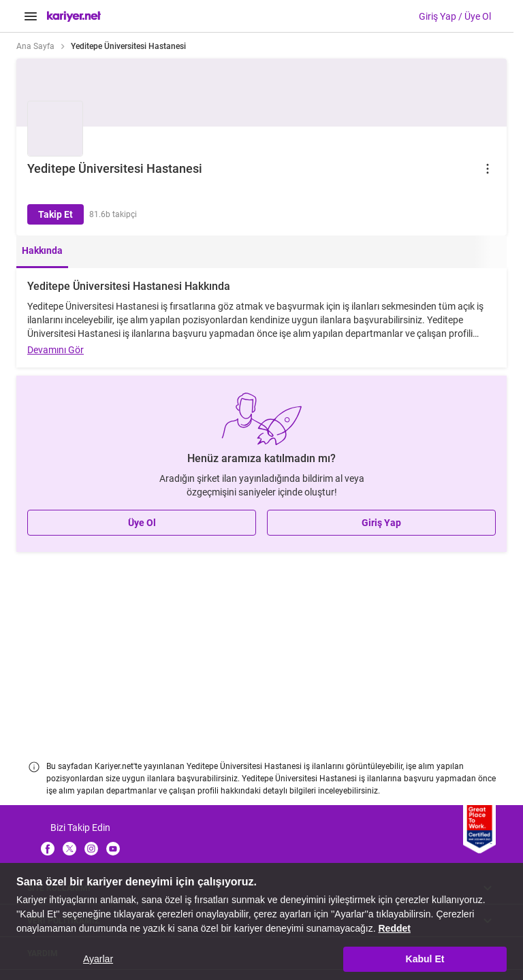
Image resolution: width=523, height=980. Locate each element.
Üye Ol (142, 523)
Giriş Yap (381, 523)
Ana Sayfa (35, 46)
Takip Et (56, 214)
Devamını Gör (56, 350)
